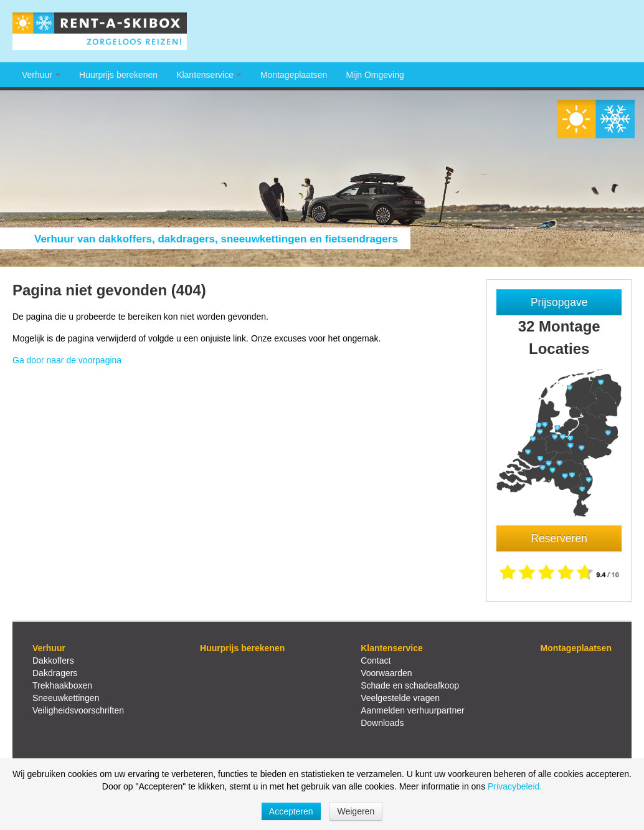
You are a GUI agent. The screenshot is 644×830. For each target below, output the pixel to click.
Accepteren (291, 811)
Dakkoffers (53, 661)
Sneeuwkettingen (66, 698)
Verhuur (41, 75)
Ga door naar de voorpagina (67, 360)
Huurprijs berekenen (118, 75)
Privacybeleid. (515, 786)
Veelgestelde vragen (400, 698)
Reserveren (559, 538)
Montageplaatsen (294, 75)
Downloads (382, 723)
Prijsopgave (559, 302)
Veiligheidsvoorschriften (78, 710)
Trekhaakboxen (62, 685)
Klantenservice (209, 75)
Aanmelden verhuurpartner (413, 710)
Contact (376, 661)
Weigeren (356, 811)
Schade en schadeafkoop (410, 685)
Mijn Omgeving (375, 75)
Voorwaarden (386, 673)
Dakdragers (55, 673)
